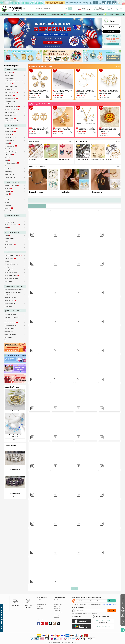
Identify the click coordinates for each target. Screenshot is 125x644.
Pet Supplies (8, 337)
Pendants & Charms (11, 163)
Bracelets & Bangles (11, 185)
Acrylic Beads (9, 72)
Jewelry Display (9, 222)
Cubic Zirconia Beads (11, 87)
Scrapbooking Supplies (11, 278)
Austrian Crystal (9, 75)
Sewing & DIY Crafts (14, 252)
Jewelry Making (9, 239)
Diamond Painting (64, 160)
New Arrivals (18, 14)
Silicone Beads (9, 118)
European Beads (10, 89)
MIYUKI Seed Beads (82, 160)
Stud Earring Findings (97, 160)
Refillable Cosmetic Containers (14, 289)
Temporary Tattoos (10, 298)
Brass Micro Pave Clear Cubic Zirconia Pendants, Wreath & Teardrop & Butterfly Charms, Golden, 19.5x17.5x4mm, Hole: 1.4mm (39, 129)
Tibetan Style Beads (11, 112)
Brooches (7, 208)
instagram (54, 623)
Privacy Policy (40, 602)
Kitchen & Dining (10, 329)
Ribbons (7, 241)
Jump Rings (8, 155)
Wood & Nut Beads (10, 115)
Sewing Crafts (9, 270)
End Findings (8, 172)
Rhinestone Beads (10, 101)
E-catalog (56, 615)
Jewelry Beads (12, 69)
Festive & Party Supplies (12, 317)
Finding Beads (9, 149)
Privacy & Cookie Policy (109, 604)
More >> (15, 440)
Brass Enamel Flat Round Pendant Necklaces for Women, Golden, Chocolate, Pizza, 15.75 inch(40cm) (108, 129)
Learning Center (58, 613)
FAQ (55, 602)
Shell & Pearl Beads (11, 110)
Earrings (7, 188)
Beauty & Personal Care (15, 286)
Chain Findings (9, 140)
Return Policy (57, 606)
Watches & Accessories (12, 211)
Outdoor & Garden (10, 334)
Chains (7, 236)
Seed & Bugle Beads (11, 107)
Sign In (111, 26)
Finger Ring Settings (11, 152)
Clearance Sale (42, 14)
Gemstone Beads (10, 92)
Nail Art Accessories (11, 295)
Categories (5, 14)
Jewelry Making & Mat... (12, 255)
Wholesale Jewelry (58, 14)
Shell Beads (32, 160)
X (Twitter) (58, 623)
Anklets (7, 203)
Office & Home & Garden (15, 311)
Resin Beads (8, 104)
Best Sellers (30, 14)
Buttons (7, 261)
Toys (6, 340)
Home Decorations (10, 323)
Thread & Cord (9, 244)
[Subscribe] (92, 611)
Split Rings (8, 157)
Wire (6, 247)
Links (6, 160)
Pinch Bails (8, 169)
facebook (38, 623)
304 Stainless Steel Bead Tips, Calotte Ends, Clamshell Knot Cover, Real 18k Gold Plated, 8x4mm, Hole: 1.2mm (109, 91)
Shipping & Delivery (59, 604)
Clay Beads (8, 84)
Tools (6, 228)
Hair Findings (8, 306)
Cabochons (8, 134)
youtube (42, 623)
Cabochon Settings (10, 137)
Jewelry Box (8, 219)
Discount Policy (41, 609)
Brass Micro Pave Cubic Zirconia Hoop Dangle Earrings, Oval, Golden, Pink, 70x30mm (61, 129)
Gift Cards (56, 617)
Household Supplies (11, 326)
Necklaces (8, 191)
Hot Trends (101, 14)
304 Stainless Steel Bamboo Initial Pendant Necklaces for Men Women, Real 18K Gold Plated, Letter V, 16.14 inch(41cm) (85, 129)
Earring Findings (9, 146)
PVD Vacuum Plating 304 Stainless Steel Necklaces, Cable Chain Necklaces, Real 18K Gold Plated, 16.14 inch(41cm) (85, 91)
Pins (6, 166)
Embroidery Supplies (11, 273)
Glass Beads (8, 95)
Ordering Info (57, 611)
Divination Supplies (10, 314)
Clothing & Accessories (11, 264)
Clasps (7, 143)
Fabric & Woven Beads (11, 121)
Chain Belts (8, 205)
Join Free (112, 31)
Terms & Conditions (42, 604)
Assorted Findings (10, 177)
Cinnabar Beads (9, 78)
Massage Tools (9, 300)
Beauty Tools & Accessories (13, 292)
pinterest (46, 623)
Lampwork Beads (10, 98)
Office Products (9, 332)
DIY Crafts (89, 14)
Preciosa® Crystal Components (14, 81)
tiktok (50, 623)
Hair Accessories (10, 303)
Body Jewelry (9, 200)
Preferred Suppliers (76, 14)
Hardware (7, 320)
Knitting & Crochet (10, 267)
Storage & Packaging (11, 225)
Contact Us (57, 600)
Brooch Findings (9, 175)
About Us (39, 600)
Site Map (39, 606)
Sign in (100, 9)
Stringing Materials (13, 232)
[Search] (59, 9)
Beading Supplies (13, 216)
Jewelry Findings (13, 126)
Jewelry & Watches (13, 182)
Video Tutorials (115, 14)
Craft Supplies (9, 258)
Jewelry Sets (8, 197)
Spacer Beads (9, 132)
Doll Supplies (8, 281)
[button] (124, 14)
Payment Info (57, 609)
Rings (6, 194)
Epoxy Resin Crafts (10, 276)
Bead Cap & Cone (10, 129)
